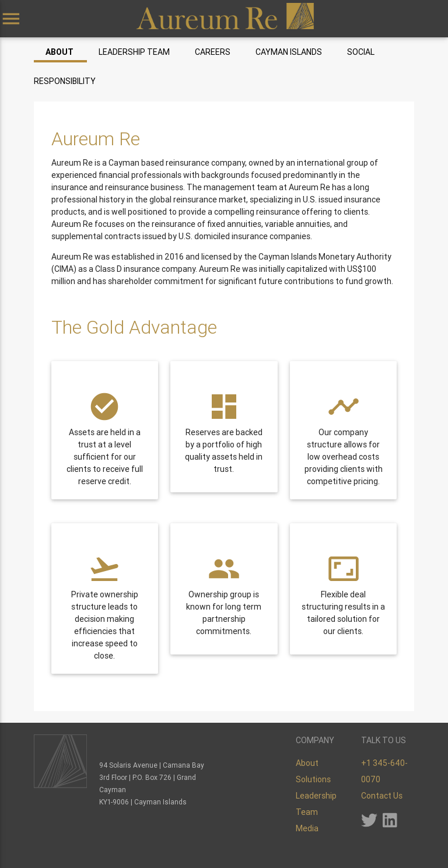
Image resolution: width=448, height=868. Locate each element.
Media (307, 828)
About (60, 52)
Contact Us (382, 796)
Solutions (313, 779)
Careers (213, 52)
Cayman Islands (289, 52)
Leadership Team (134, 52)
